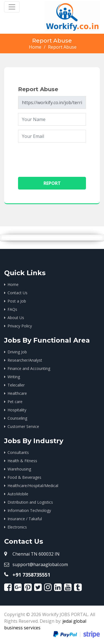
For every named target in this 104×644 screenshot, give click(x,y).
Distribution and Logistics (30, 502)
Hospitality (17, 410)
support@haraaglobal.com (40, 564)
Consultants (18, 452)
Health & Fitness (22, 461)
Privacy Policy (20, 326)
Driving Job (17, 352)
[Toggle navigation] (12, 7)
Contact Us (17, 293)
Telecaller (16, 385)
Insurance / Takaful (25, 519)
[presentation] (60, 157)
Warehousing (19, 469)
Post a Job (17, 301)
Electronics (17, 527)
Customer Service (23, 426)
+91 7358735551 (31, 575)
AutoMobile (18, 494)
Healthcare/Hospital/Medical (33, 486)
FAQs (12, 309)
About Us (16, 318)
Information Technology (29, 510)
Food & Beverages (24, 477)
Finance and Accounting (29, 368)
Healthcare (18, 393)
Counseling (18, 418)
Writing (14, 377)
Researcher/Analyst (25, 360)
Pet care (15, 402)
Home (35, 47)
